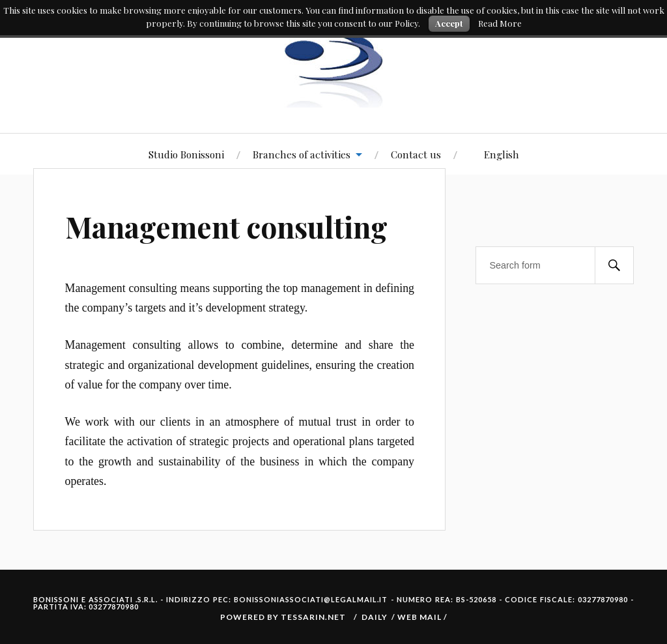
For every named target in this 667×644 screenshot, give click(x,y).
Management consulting (226, 227)
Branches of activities (302, 154)
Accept (449, 23)
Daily (375, 617)
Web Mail (420, 617)
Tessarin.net (313, 617)
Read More (500, 23)
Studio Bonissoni (186, 154)
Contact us (416, 154)
